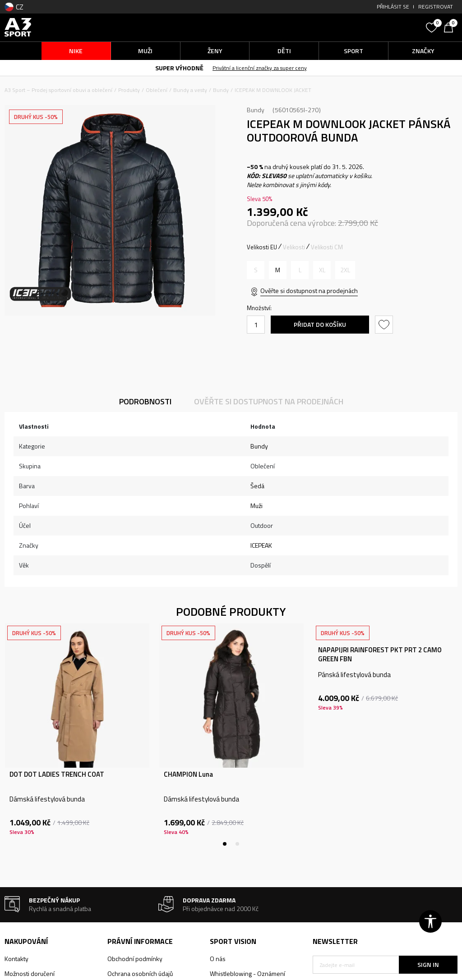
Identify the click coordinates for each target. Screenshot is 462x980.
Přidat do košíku (320, 324)
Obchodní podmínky (135, 959)
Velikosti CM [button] (327, 247)
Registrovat (436, 7)
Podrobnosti (145, 401)
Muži (256, 506)
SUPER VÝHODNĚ (179, 68)
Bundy (221, 90)
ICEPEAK (261, 545)
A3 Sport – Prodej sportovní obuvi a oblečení (58, 90)
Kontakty (16, 959)
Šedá (257, 486)
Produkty (129, 90)
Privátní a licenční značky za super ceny (260, 68)
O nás (218, 959)
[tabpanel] (77, 735)
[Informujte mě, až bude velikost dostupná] (256, 270)
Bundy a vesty (190, 90)
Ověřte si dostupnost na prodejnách (309, 291)
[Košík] (451, 27)
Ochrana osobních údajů (140, 973)
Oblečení (157, 90)
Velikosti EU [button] (262, 247)
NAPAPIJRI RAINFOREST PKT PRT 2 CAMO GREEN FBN (380, 655)
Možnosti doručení (30, 973)
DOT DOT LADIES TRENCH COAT (57, 774)
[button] (367, 27)
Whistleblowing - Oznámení (247, 973)
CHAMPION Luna (188, 774)
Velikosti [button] (294, 247)
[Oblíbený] (433, 27)
